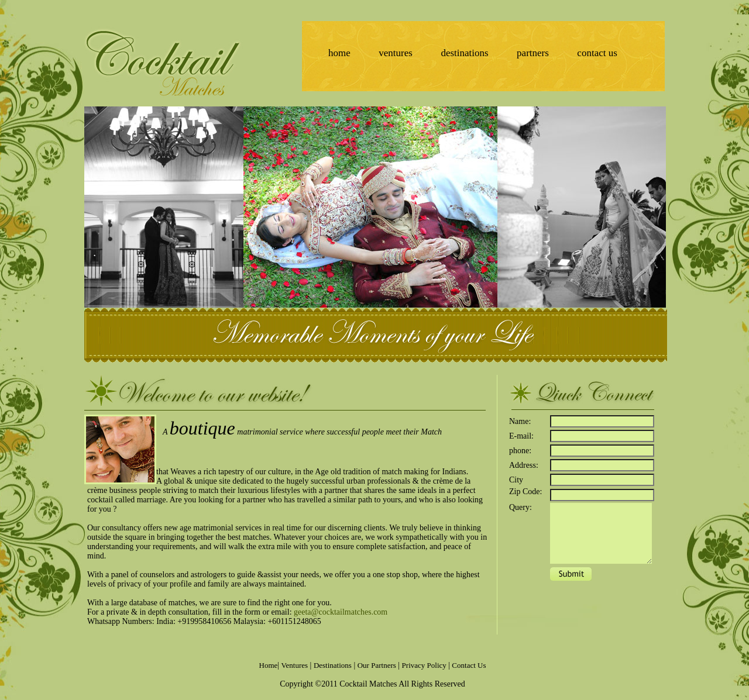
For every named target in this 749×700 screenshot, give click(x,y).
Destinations (333, 665)
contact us (597, 53)
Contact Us (469, 665)
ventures (396, 53)
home (339, 53)
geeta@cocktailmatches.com (341, 612)
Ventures (295, 665)
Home (269, 665)
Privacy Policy (425, 665)
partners (533, 53)
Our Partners (377, 665)
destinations (464, 53)
